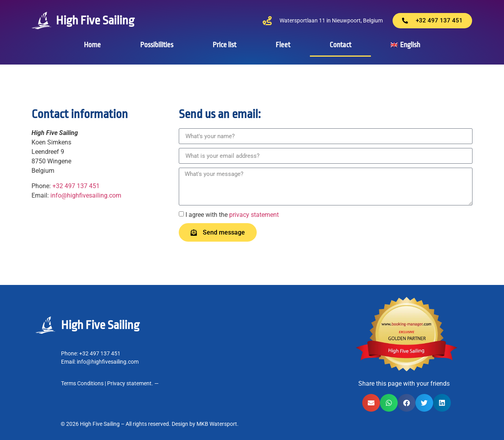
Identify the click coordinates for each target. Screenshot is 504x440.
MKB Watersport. (218, 424)
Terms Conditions (82, 383)
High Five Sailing (95, 20)
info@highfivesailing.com (86, 195)
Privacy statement (129, 383)
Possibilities (157, 45)
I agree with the (232, 215)
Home (92, 45)
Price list (224, 45)
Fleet (283, 45)
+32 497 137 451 (76, 186)
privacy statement (254, 215)
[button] (371, 403)
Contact (340, 45)
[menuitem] (405, 45)
